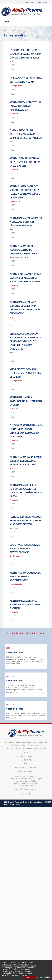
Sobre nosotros (26, 756)
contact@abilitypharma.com (26, 789)
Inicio (26, 753)
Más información (43, 977)
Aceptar (30, 977)
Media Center (26, 771)
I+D (26, 764)
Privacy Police (15, 804)
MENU (6, 22)
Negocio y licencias (26, 768)
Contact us (43, 2)
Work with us (31, 2)
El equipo (26, 760)
